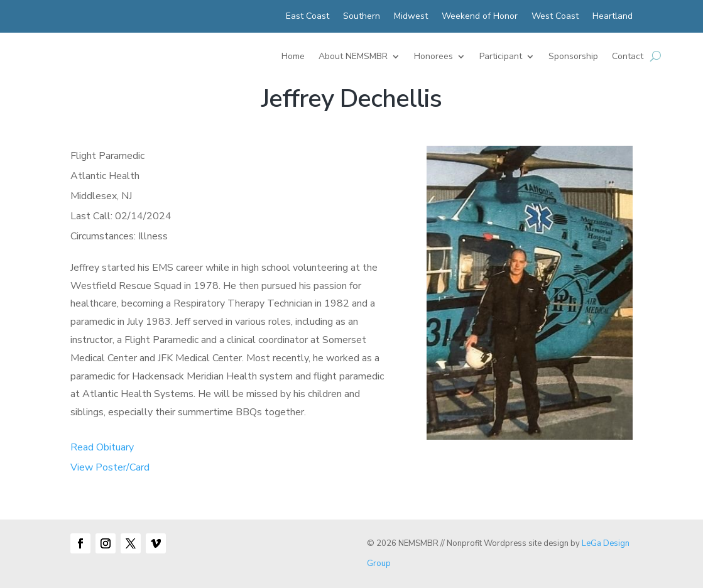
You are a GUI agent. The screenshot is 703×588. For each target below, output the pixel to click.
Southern (362, 17)
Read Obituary (102, 447)
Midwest (411, 17)
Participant (501, 57)
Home (293, 57)
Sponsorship (573, 57)
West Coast (555, 17)
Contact (628, 57)
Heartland (613, 17)
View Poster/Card (110, 467)
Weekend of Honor (480, 17)
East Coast (308, 17)
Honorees (433, 57)
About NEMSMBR (353, 57)
